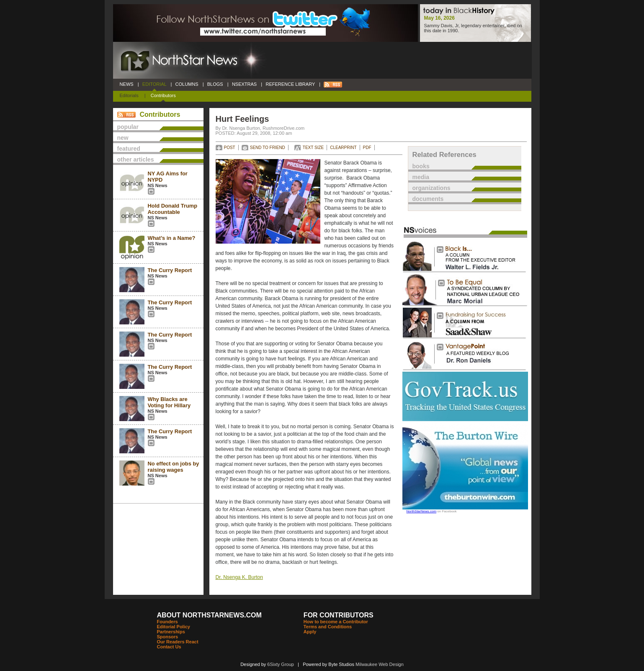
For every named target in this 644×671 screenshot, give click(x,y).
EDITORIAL (155, 84)
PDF (367, 148)
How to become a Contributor (336, 622)
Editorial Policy (174, 627)
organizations (431, 188)
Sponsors (168, 637)
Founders (167, 622)
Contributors (163, 95)
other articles (136, 159)
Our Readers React (178, 642)
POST (230, 148)
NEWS (127, 84)
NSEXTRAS (245, 84)
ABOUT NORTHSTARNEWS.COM (209, 615)
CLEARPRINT (343, 148)
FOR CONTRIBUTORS (339, 615)
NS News (158, 185)
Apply (310, 632)
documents (428, 199)
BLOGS (215, 84)
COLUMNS (187, 84)
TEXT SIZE (313, 148)
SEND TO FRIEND (268, 148)
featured (129, 149)
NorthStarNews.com (422, 511)
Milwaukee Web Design (380, 664)
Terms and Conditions (328, 627)
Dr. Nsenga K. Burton (239, 577)
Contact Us (169, 647)
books (421, 166)
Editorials (129, 95)
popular (128, 127)
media (421, 177)
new (123, 138)
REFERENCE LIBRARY (290, 84)
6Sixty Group (281, 664)
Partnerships (171, 632)
